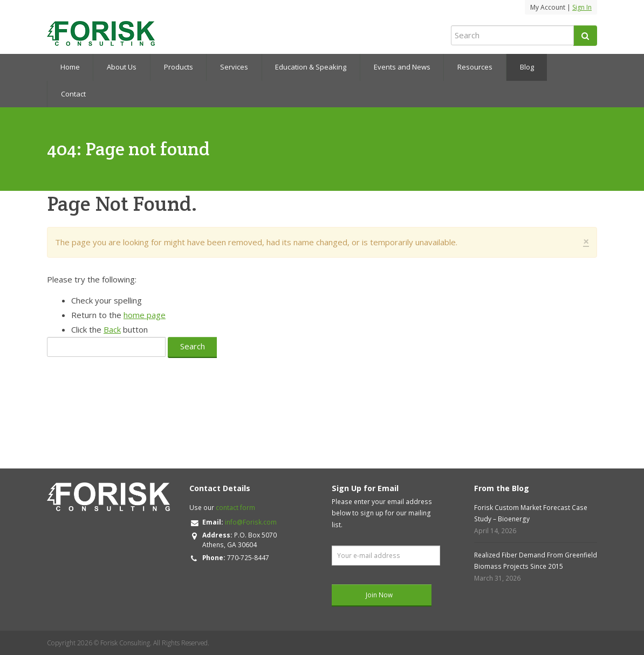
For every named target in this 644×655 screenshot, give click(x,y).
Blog (527, 67)
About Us (122, 67)
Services (234, 67)
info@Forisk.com (251, 522)
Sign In (582, 7)
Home (70, 67)
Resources (475, 67)
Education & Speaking (311, 67)
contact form (235, 508)
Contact (73, 94)
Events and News (402, 67)
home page (145, 315)
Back (112, 329)
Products (179, 67)
